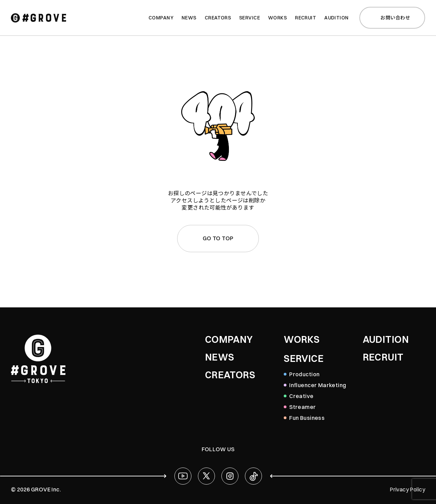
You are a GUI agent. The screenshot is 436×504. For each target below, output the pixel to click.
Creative (301, 396)
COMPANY (229, 339)
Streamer (302, 407)
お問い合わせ (391, 18)
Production (304, 374)
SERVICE (304, 358)
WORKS (302, 339)
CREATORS (230, 375)
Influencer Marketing (318, 385)
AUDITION (386, 339)
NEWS (220, 357)
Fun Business (307, 418)
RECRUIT (383, 357)
